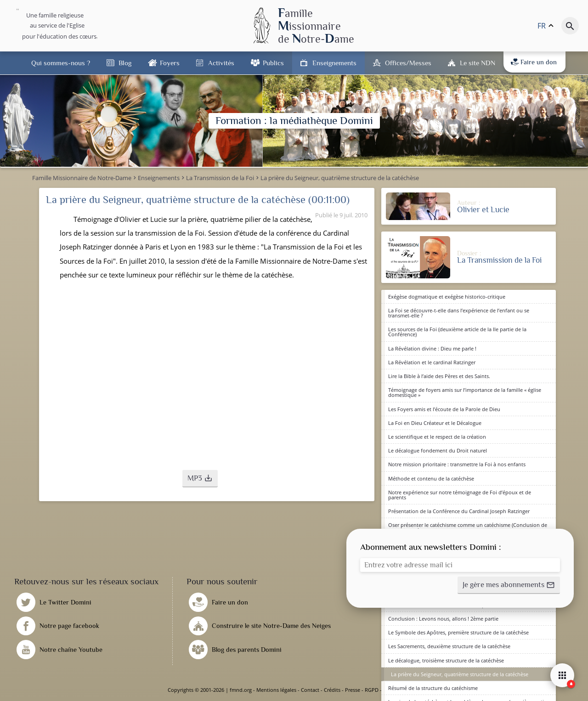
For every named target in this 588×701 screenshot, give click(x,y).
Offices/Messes (408, 63)
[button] (200, 479)
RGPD (372, 690)
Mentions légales (276, 690)
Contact (310, 690)
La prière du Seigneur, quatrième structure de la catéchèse (460, 674)
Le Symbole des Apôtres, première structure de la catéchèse (458, 632)
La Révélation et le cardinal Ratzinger (432, 362)
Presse (353, 690)
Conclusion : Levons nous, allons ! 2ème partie (443, 619)
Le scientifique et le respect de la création (437, 437)
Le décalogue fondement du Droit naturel (438, 450)
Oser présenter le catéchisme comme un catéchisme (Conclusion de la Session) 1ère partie (468, 527)
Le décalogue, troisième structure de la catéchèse (446, 660)
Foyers (170, 63)
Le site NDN (478, 63)
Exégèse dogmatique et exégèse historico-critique (447, 297)
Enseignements (334, 63)
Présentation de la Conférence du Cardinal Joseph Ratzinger (459, 511)
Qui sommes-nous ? (61, 63)
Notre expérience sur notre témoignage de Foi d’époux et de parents (460, 495)
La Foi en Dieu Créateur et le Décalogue (435, 423)
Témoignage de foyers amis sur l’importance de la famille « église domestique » (465, 392)
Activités (221, 63)
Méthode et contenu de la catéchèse (431, 478)
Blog (125, 63)
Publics (273, 63)
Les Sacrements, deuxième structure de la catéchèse (449, 646)
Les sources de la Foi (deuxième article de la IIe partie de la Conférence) (457, 332)
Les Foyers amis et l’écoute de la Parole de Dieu (444, 409)
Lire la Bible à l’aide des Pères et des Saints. (439, 376)
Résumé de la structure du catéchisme (433, 688)
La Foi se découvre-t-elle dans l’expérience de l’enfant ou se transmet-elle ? (459, 313)
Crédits (332, 690)
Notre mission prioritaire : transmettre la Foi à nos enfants (457, 464)
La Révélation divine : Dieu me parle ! (432, 348)
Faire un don (534, 62)
